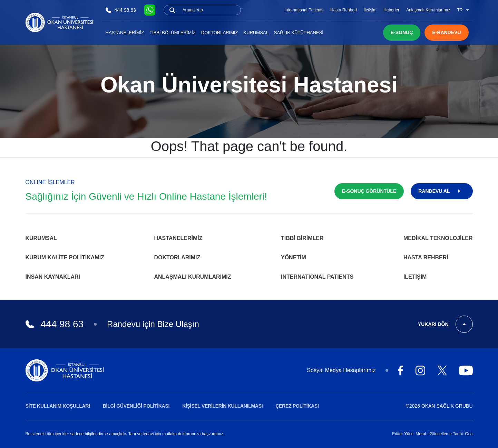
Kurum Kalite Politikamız (65, 257)
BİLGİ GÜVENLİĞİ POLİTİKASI (136, 406)
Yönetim (294, 257)
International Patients (304, 10)
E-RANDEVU (446, 32)
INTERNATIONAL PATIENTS (317, 277)
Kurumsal (256, 33)
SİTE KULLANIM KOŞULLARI (58, 406)
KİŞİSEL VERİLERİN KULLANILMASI (222, 406)
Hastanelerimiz (125, 33)
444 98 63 (121, 10)
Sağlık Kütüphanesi (299, 33)
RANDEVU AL (442, 191)
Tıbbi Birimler (302, 238)
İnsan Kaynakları (53, 277)
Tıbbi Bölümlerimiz (173, 33)
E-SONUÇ (402, 32)
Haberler (391, 10)
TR (463, 10)
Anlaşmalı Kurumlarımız (428, 10)
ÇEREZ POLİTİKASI (297, 406)
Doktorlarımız (220, 33)
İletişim (370, 10)
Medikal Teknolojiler (438, 238)
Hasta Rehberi (344, 10)
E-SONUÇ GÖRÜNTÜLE (369, 191)
